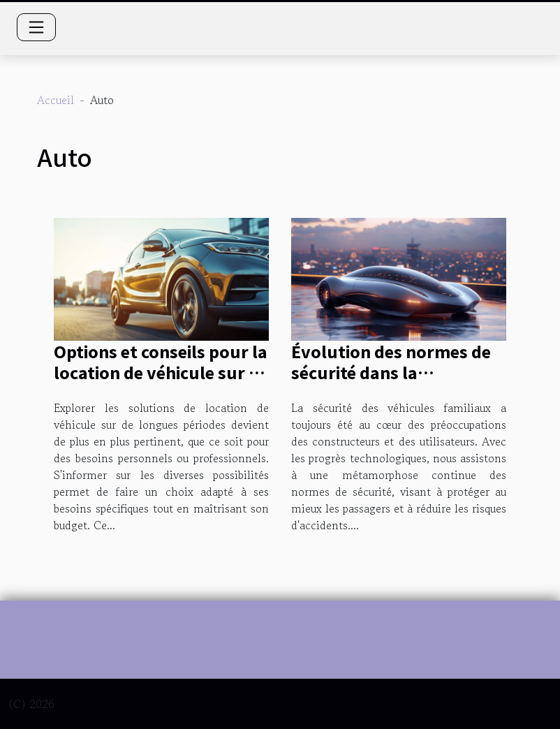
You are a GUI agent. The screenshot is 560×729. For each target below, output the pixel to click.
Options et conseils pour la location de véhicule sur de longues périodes (161, 372)
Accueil (56, 100)
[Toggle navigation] (36, 27)
